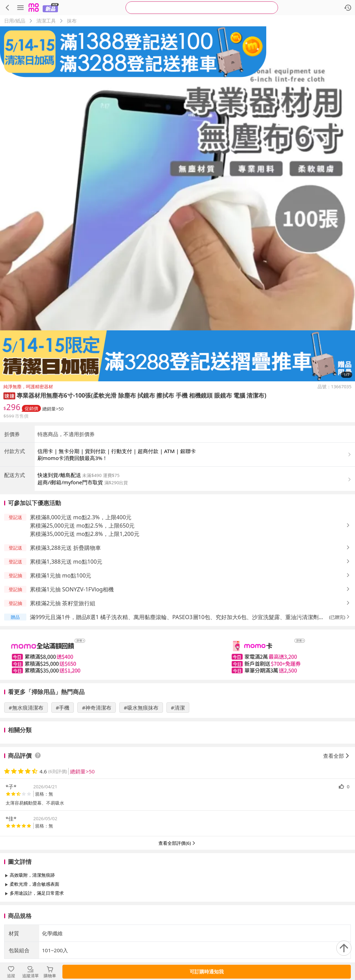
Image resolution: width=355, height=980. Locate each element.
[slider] (177, 655)
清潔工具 (46, 21)
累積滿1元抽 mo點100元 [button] (60, 575)
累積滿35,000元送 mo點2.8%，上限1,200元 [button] (85, 534)
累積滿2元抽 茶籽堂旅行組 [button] (63, 603)
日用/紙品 (15, 21)
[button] (9, 395)
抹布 (72, 21)
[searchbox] (202, 8)
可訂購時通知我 (207, 972)
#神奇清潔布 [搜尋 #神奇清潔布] (97, 708)
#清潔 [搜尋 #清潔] (178, 708)
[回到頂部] (344, 948)
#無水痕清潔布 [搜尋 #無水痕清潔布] (26, 708)
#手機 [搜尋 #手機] (63, 708)
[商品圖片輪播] (177, 204)
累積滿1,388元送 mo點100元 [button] (66, 562)
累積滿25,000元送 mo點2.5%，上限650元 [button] (82, 526)
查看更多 (177, 909)
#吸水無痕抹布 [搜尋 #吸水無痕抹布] (141, 708)
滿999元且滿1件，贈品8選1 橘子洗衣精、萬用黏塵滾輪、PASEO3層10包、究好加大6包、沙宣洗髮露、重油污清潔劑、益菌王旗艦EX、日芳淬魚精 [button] (177, 617)
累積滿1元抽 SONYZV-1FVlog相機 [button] (72, 589)
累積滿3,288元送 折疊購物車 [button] (65, 548)
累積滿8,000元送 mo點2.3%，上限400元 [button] (81, 517)
